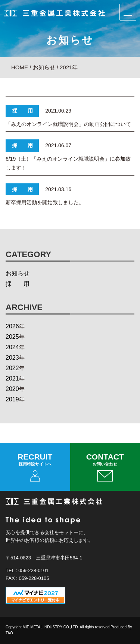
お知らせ (18, 273)
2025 (12, 337)
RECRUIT (35, 467)
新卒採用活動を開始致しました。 (45, 202)
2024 (12, 347)
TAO (9, 633)
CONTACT (105, 467)
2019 (12, 399)
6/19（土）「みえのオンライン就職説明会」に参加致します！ (68, 163)
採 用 (18, 284)
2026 (12, 326)
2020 (12, 389)
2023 (12, 358)
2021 (12, 378)
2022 (12, 368)
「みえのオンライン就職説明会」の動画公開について (68, 124)
